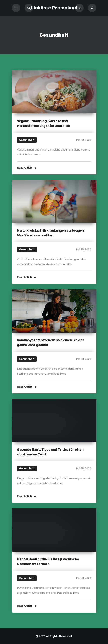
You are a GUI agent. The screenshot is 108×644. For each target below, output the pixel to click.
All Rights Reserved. (59, 636)
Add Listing (92, 8)
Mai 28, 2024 (84, 140)
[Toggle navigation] (16, 8)
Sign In (79, 8)
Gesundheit (27, 140)
